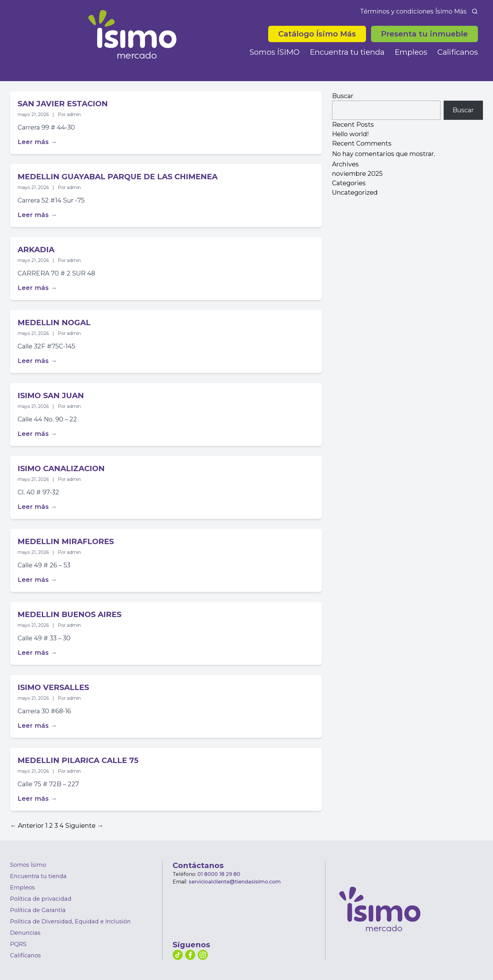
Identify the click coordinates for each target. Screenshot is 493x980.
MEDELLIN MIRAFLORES (66, 541)
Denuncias (25, 933)
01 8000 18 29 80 (219, 874)
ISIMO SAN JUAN (51, 395)
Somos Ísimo (28, 865)
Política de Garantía (38, 910)
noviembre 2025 (357, 174)
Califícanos (458, 52)
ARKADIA (36, 250)
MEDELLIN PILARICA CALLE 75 (78, 760)
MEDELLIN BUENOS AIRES (69, 614)
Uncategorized (355, 192)
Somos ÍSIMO (274, 52)
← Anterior (27, 826)
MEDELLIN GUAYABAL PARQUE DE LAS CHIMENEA (118, 177)
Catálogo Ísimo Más (317, 34)
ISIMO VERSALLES (53, 687)
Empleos (411, 52)
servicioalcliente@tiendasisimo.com (235, 882)
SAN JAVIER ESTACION (63, 104)
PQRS (18, 944)
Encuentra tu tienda (347, 52)
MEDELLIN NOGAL (54, 323)
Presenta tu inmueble (424, 34)
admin (74, 114)
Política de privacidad (41, 899)
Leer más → (37, 142)
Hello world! (350, 134)
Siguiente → (84, 826)
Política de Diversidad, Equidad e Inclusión (70, 922)
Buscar (343, 96)
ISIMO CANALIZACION (61, 468)
